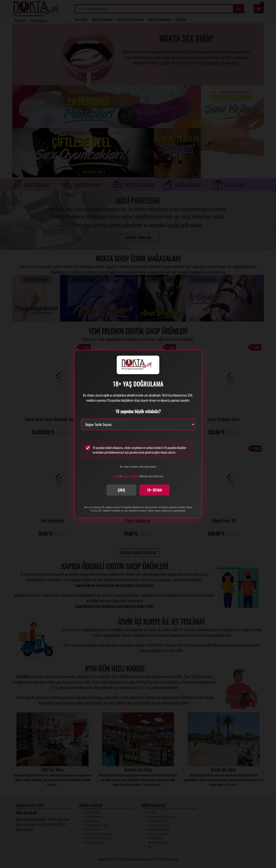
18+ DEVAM (155, 490)
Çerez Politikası (130, 476)
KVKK (116, 476)
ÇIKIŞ (121, 490)
